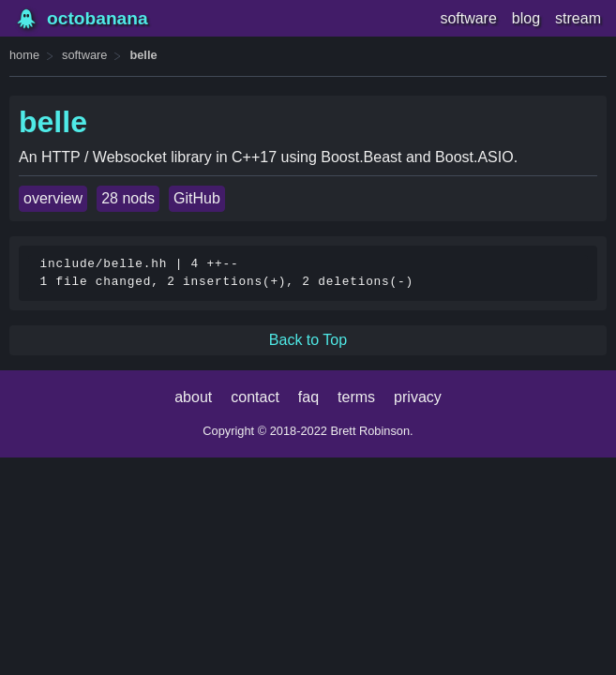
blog (526, 18)
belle (143, 55)
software (468, 18)
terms (356, 397)
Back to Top (308, 340)
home (24, 55)
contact (255, 397)
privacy (418, 397)
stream (578, 18)
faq (308, 397)
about (193, 397)
